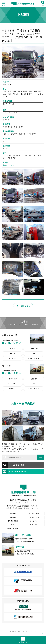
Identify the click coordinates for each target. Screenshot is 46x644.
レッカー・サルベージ (34, 358)
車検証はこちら (8, 165)
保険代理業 (34, 379)
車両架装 (12, 349)
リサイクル (12, 358)
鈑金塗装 (12, 354)
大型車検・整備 (34, 349)
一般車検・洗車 (12, 379)
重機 (34, 354)
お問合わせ (23, 642)
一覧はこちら (25, 306)
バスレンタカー (12, 384)
